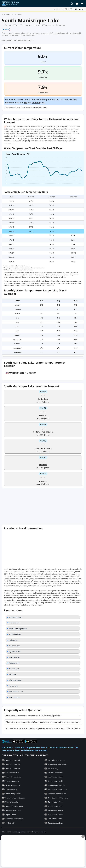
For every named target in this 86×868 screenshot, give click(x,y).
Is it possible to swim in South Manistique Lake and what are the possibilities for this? (42, 728)
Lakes (19, 15)
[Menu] (82, 4)
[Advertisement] (43, 851)
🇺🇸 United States (15, 373)
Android (36, 103)
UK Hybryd (79, 9)
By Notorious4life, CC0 (26, 40)
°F (71, 9)
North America (8, 15)
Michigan (31, 373)
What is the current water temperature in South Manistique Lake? (33, 716)
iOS (25, 103)
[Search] (72, 4)
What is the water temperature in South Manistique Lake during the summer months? (42, 722)
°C (66, 9)
